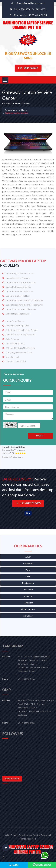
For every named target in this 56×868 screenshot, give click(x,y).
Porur (28, 570)
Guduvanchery (28, 609)
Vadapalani (28, 563)
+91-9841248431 (28, 68)
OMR (28, 576)
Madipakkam (28, 583)
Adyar (28, 557)
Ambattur (28, 596)
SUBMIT (40, 436)
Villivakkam (28, 616)
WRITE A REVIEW (12, 779)
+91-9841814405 (29, 503)
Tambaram (28, 603)
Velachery (28, 590)
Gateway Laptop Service (17, 113)
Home (24, 110)
